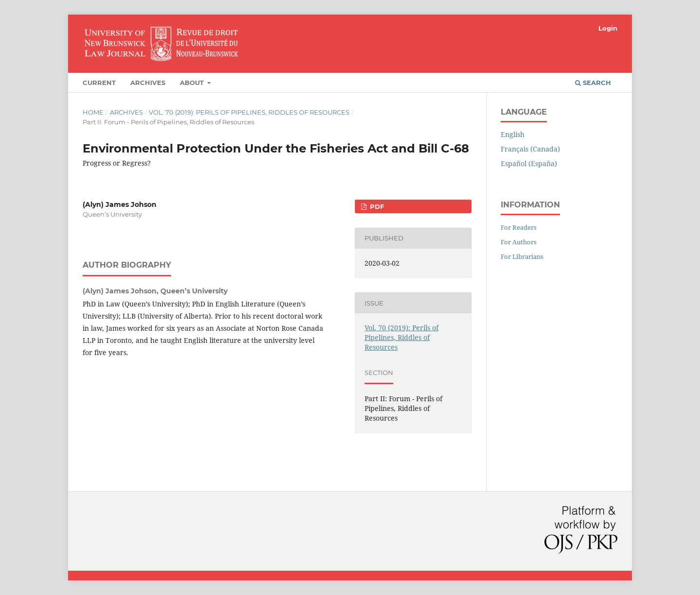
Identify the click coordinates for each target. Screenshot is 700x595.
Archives (148, 83)
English (513, 134)
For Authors (519, 242)
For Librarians (522, 256)
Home (93, 112)
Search (593, 83)
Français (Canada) (530, 149)
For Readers (519, 227)
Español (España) (529, 163)
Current (99, 83)
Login (608, 28)
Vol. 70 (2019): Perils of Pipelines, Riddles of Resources (249, 112)
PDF (376, 206)
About (193, 83)
